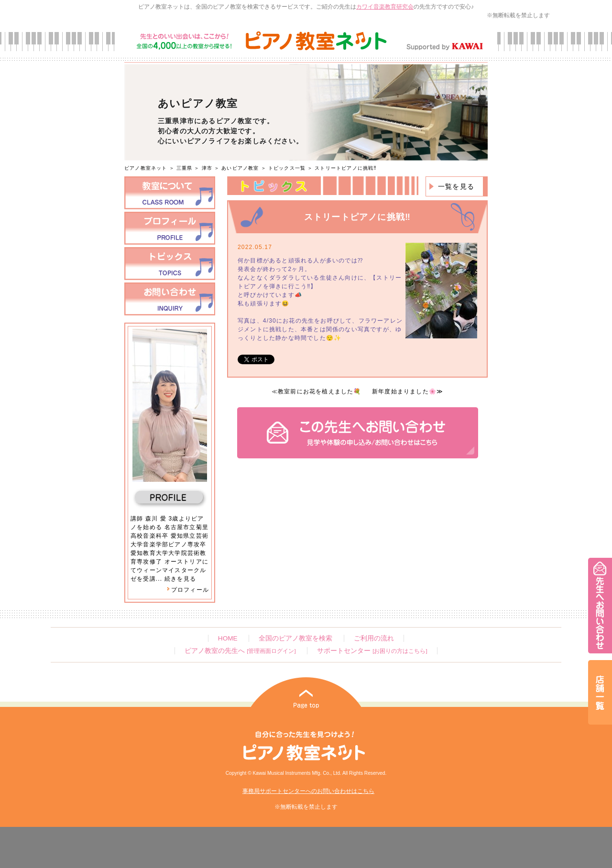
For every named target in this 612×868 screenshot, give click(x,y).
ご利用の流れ (374, 638)
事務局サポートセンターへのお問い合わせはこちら (308, 791)
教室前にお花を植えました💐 (320, 391)
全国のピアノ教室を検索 (295, 638)
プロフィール (188, 590)
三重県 (185, 168)
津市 (207, 168)
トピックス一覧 (287, 168)
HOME (228, 638)
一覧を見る (456, 186)
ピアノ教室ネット (146, 168)
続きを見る (180, 579)
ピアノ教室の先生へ (240, 651)
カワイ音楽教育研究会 (385, 7)
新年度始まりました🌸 (404, 391)
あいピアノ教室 (240, 168)
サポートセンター (372, 651)
